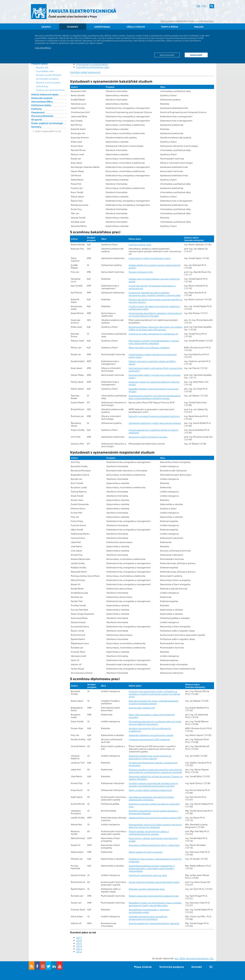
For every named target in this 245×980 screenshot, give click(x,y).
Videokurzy (42, 86)
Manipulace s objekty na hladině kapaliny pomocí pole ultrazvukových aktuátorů (154, 342)
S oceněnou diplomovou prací (93, 67)
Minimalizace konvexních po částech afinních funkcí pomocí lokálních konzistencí (155, 723)
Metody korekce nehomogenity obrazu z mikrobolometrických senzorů (149, 833)
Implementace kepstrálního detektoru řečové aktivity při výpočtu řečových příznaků (155, 314)
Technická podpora (172, 967)
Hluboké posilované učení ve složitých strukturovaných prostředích (148, 918)
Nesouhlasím (167, 55)
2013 (79, 949)
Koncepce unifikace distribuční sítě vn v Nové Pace (154, 845)
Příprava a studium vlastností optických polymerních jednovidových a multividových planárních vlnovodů (155, 771)
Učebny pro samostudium (50, 90)
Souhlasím (196, 55)
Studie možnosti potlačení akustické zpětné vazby (154, 882)
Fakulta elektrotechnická (82, 11)
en (204, 6)
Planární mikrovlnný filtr (141, 272)
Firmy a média (170, 27)
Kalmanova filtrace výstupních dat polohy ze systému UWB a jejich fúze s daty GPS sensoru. (156, 328)
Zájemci (46, 27)
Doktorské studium (42, 98)
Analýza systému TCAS (140, 244)
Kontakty (36, 127)
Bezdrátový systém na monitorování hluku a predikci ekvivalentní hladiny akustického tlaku (155, 904)
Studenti (73, 27)
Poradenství (38, 112)
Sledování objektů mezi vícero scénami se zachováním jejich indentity (150, 757)
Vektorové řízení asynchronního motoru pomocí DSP (155, 818)
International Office (42, 101)
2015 (79, 943)
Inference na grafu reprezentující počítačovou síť (153, 334)
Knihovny (36, 109)
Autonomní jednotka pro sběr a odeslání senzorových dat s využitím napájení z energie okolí (155, 294)
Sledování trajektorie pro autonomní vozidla (151, 735)
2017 (79, 938)
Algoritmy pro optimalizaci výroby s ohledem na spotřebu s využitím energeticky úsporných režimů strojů (155, 694)
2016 (79, 940)
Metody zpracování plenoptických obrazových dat (154, 896)
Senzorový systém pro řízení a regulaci (148, 437)
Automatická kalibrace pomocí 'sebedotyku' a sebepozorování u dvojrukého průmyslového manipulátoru (152, 868)
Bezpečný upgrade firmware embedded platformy (154, 416)
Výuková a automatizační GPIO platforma (149, 739)
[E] (211, 967)
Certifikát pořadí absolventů (85, 72)
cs (198, 6)
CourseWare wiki (45, 71)
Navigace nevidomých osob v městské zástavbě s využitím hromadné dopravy (154, 702)
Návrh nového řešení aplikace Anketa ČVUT (150, 790)
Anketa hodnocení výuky (45, 94)
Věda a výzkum (136, 27)
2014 (79, 946)
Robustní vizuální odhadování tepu (147, 889)
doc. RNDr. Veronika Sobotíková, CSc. (194, 958)
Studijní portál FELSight (49, 75)
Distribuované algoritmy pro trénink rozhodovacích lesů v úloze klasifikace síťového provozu (155, 397)
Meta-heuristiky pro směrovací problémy (149, 347)
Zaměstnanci (102, 27)
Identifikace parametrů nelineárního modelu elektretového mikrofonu (151, 798)
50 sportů (37, 119)
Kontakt (197, 967)
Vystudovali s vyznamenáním (92, 64)
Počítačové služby (41, 105)
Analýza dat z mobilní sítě (142, 708)
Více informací (43, 48)
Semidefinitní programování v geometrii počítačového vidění (149, 911)
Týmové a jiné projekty (48, 82)
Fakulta (199, 27)
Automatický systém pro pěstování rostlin (150, 258)
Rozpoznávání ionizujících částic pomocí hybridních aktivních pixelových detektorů (155, 826)
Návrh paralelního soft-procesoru (146, 852)
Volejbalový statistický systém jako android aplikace (155, 423)
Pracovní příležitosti (42, 116)
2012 (79, 952)
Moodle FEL (42, 67)
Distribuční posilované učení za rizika (148, 875)
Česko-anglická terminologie (47, 123)
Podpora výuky (39, 64)
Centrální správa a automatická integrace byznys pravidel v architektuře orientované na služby (153, 785)
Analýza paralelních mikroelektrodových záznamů (154, 923)
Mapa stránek (143, 967)
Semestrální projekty (47, 79)
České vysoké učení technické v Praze (73, 16)
